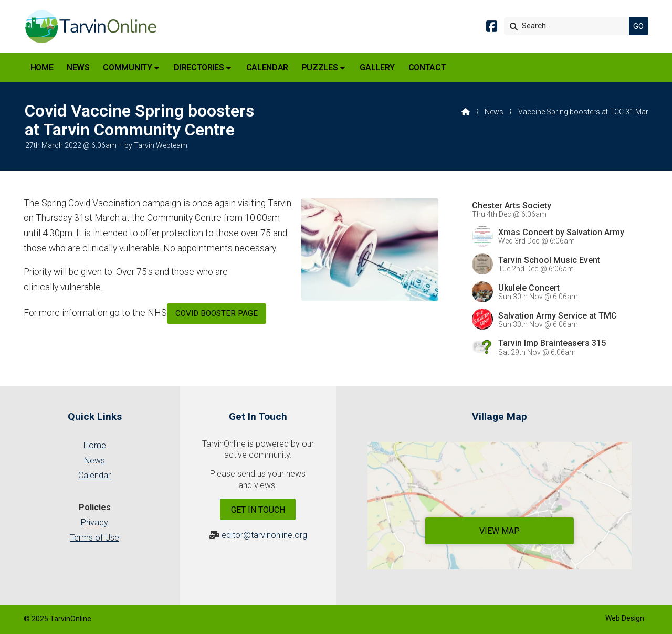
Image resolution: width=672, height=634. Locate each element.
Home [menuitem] (42, 67)
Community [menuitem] (127, 67)
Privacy (94, 522)
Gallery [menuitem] (377, 67)
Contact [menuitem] (427, 67)
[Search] (569, 26)
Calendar (94, 475)
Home (95, 445)
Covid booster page (217, 313)
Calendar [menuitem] (267, 67)
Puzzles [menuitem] (320, 67)
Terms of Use (94, 538)
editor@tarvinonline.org (264, 535)
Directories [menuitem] (199, 67)
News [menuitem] (78, 67)
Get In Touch (258, 510)
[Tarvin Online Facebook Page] (492, 28)
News (494, 112)
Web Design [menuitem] (625, 618)
